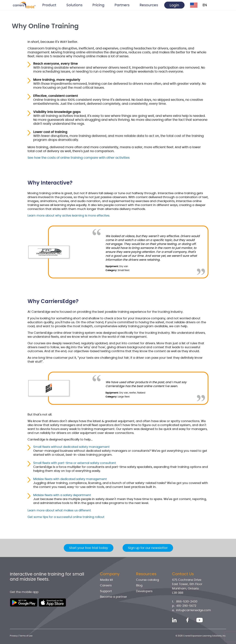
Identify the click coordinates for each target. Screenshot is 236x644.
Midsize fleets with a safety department (62, 495)
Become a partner (113, 597)
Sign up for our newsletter (148, 548)
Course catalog (147, 580)
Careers (106, 586)
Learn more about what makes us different (59, 511)
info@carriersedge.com (194, 610)
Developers (144, 591)
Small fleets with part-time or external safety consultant (75, 463)
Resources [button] (149, 5)
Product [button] (49, 5)
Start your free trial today (89, 548)
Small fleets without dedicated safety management (71, 447)
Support (106, 591)
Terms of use (26, 636)
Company (110, 574)
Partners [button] (122, 5)
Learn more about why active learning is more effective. (69, 216)
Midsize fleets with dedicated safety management (70, 479)
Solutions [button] (74, 5)
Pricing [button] (98, 5)
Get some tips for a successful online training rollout (66, 517)
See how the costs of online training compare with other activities (79, 158)
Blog (139, 586)
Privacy (14, 636)
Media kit (107, 580)
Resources (146, 574)
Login (174, 5)
